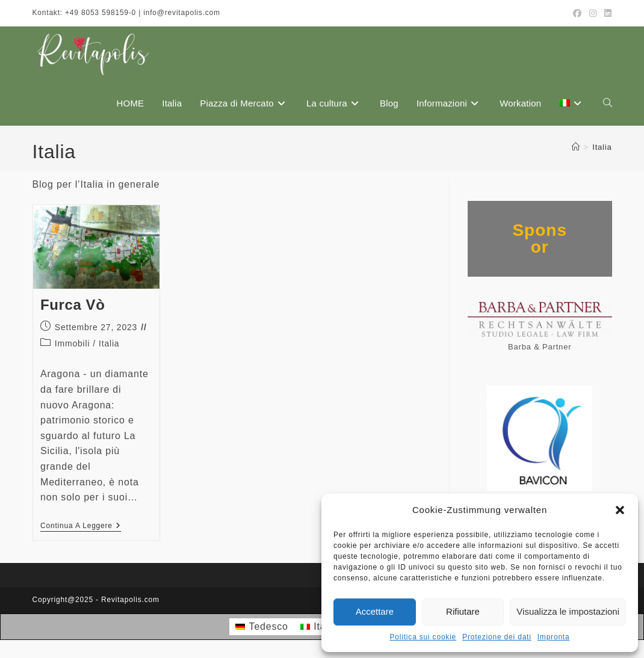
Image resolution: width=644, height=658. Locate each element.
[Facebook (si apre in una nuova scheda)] (577, 13)
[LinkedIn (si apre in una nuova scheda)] (606, 13)
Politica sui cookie (423, 637)
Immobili (73, 343)
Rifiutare (463, 611)
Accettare (375, 611)
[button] (620, 510)
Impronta (554, 637)
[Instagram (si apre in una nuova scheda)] (593, 13)
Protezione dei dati (497, 637)
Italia (602, 147)
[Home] (576, 147)
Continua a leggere (81, 527)
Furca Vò (73, 305)
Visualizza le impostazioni (568, 611)
